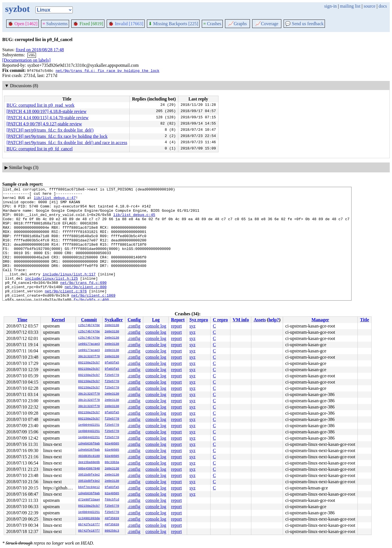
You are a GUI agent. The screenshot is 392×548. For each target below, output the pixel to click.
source (370, 6)
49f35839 (112, 519)
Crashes (212, 24)
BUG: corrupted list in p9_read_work (40, 105)
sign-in (330, 6)
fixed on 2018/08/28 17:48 (40, 50)
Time (22, 320)
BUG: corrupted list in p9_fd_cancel (40, 149)
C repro (220, 320)
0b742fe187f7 (89, 525)
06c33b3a (112, 463)
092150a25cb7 (89, 363)
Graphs (237, 24)
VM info (241, 320)
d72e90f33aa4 (89, 500)
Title (365, 320)
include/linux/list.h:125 (51, 297)
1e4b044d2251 (89, 425)
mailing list (350, 6)
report (176, 326)
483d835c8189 (89, 456)
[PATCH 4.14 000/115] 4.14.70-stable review (48, 118)
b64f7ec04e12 (89, 487)
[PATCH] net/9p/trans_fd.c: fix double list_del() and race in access (67, 143)
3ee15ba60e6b (89, 463)
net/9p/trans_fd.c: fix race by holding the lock (107, 70)
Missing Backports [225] (173, 24)
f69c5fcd (112, 500)
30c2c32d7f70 (89, 357)
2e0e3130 (112, 326)
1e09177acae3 (89, 344)
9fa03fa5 (112, 363)
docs (383, 6)
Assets (260, 320)
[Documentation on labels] (26, 60)
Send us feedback (304, 24)
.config (134, 326)
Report (178, 320)
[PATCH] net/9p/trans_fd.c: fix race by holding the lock (57, 136)
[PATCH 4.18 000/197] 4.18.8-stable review (47, 111)
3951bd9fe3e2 (89, 475)
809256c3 (112, 531)
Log (156, 320)
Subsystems (55, 24)
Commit (89, 320)
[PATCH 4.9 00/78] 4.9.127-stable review (44, 124)
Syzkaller (114, 320)
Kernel (58, 320)
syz (192, 326)
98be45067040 (89, 469)
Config (134, 320)
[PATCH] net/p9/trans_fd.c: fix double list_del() (50, 130)
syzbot (17, 9)
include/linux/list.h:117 (69, 292)
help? (274, 320)
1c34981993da (89, 519)
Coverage (267, 24)
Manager (320, 320)
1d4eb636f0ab (89, 444)
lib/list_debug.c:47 (55, 200)
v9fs (32, 55)
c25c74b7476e (89, 326)
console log (156, 326)
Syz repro (199, 320)
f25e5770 (112, 375)
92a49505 (112, 444)
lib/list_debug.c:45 (134, 221)
